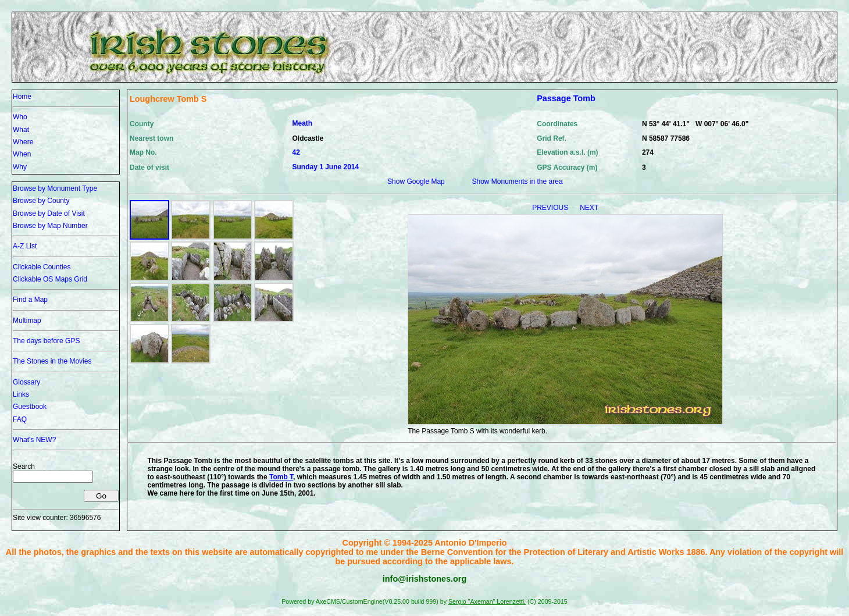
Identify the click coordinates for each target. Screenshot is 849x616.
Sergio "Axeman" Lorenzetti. (487, 601)
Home (22, 97)
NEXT (589, 208)
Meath (303, 123)
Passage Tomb (566, 98)
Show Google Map (416, 181)
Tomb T (281, 477)
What (21, 130)
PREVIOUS (551, 208)
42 (296, 152)
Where (23, 142)
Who (20, 117)
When (22, 154)
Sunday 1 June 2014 (326, 167)
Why (20, 167)
